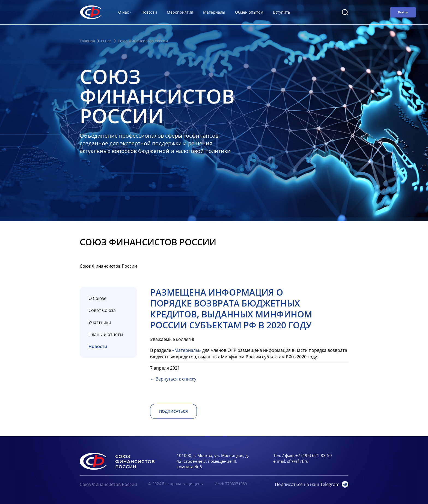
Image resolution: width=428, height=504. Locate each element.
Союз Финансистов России (108, 484)
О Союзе (97, 298)
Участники (100, 322)
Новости (149, 12)
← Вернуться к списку (173, 379)
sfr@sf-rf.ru (298, 461)
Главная (87, 41)
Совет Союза (102, 310)
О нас (106, 41)
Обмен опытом (249, 12)
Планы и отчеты (106, 334)
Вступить (282, 12)
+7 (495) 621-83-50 (314, 455)
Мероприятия (180, 12)
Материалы (214, 12)
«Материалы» (187, 350)
